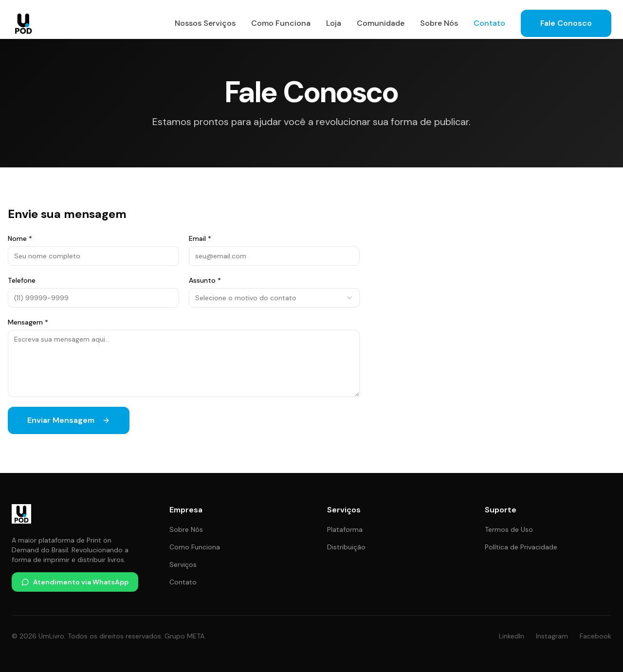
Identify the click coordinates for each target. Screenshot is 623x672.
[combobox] (275, 298)
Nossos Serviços (205, 23)
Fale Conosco (566, 23)
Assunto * (205, 280)
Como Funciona (281, 23)
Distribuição (346, 547)
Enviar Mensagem (69, 420)
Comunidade (381, 23)
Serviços (183, 564)
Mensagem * (28, 322)
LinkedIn (512, 636)
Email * (200, 238)
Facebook (596, 636)
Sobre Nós (439, 23)
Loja (334, 23)
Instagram (552, 636)
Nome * (20, 238)
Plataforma (345, 529)
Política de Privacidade (521, 547)
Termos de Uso (509, 529)
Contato (489, 23)
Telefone (22, 280)
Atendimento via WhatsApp (75, 582)
